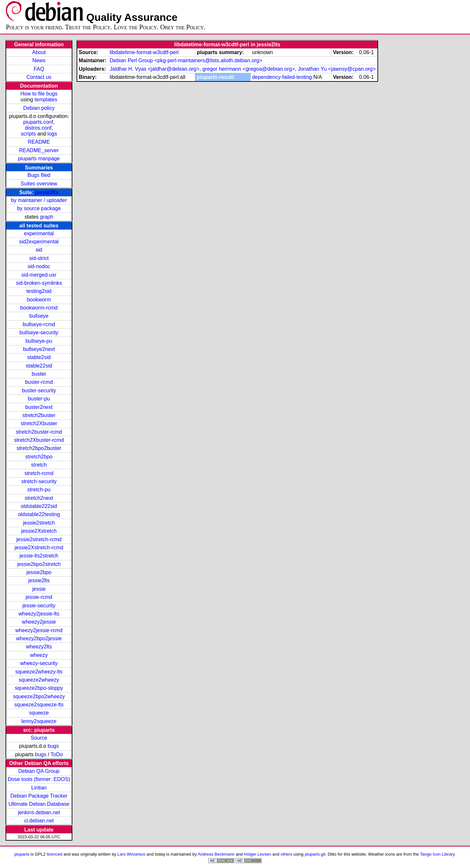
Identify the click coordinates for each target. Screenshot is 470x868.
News (39, 60)
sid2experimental (39, 242)
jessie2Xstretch (39, 531)
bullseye (39, 316)
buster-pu (39, 399)
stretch (39, 465)
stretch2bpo (39, 457)
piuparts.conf (38, 122)
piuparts (22, 854)
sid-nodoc (39, 266)
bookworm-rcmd (39, 308)
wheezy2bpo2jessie (39, 638)
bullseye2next (39, 349)
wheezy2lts (39, 647)
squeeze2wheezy (39, 680)
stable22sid (39, 366)
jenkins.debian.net (39, 812)
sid (39, 250)
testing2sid (39, 291)
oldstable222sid (39, 506)
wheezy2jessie (39, 622)
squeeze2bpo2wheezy (39, 696)
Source (39, 738)
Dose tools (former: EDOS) (39, 779)
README (39, 142)
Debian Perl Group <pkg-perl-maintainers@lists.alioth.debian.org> (186, 60)
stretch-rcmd (39, 473)
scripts (28, 134)
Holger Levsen (257, 854)
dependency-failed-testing (282, 77)
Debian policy (39, 108)
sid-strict (39, 258)
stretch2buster (39, 415)
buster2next (39, 407)
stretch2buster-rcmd (39, 432)
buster (39, 374)
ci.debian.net (39, 821)
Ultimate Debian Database (39, 804)
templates (46, 100)
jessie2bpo (39, 572)
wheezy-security (39, 663)
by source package (39, 208)
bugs (53, 746)
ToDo (57, 754)
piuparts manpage (39, 159)
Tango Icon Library (437, 854)
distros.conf (38, 128)
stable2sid (39, 357)
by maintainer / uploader (39, 200)
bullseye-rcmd (39, 324)
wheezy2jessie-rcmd (39, 630)
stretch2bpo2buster (39, 448)
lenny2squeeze (39, 721)
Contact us (39, 77)
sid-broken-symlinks (39, 283)
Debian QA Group (39, 771)
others (286, 854)
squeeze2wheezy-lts (39, 672)
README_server (39, 150)
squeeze (39, 713)
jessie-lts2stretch (39, 556)
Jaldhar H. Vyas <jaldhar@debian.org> (154, 69)
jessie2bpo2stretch (39, 564)
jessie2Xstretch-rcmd (39, 548)
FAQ (39, 69)
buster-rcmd (39, 382)
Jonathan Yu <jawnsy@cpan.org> (337, 69)
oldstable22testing (39, 514)
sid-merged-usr (39, 275)
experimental (39, 233)
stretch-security (39, 481)
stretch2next (39, 498)
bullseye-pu (39, 341)
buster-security (39, 391)
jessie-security (39, 606)
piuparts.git (315, 854)
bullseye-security (39, 333)
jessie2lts (47, 192)
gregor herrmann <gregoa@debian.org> (249, 69)
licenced (55, 854)
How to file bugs (39, 94)
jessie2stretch (39, 523)
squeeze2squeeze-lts (39, 705)
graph (46, 217)
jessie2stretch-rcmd (39, 539)
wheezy (39, 655)
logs (52, 134)
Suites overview (39, 184)
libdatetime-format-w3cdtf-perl (144, 52)
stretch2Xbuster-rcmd (39, 440)
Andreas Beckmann (216, 854)
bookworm (39, 300)
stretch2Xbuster (39, 423)
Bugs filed (39, 175)
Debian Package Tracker (39, 796)
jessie (39, 589)
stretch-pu (39, 490)
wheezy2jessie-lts (39, 614)
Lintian (39, 788)
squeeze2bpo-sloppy (39, 688)
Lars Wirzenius (131, 854)
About (39, 52)
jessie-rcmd (39, 597)
